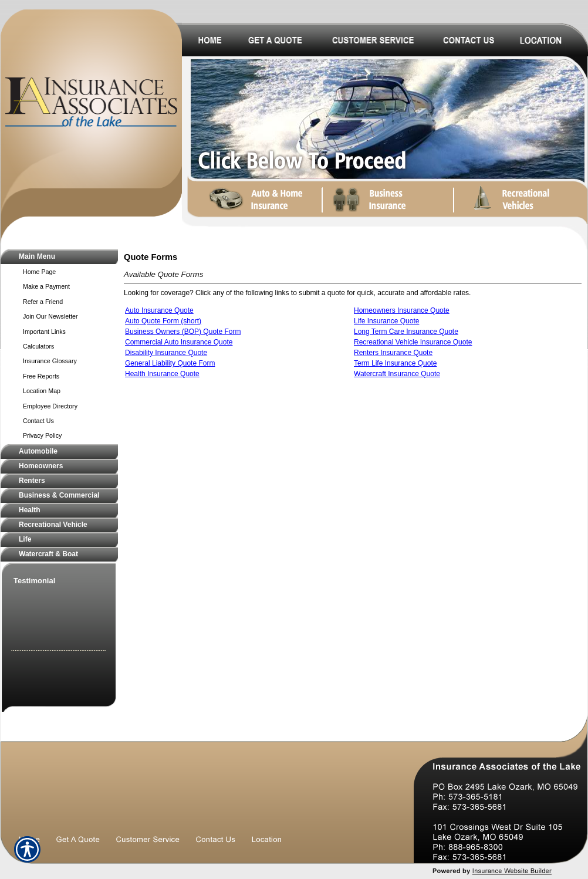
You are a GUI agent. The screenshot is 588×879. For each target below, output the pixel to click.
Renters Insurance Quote (393, 353)
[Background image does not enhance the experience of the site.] (59, 257)
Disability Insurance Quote (166, 353)
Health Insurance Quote (162, 374)
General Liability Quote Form (170, 363)
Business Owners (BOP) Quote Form (183, 332)
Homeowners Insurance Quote (402, 310)
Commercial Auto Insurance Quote (179, 342)
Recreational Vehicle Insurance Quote (413, 342)
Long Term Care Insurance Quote (406, 332)
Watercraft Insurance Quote (397, 374)
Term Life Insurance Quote (395, 363)
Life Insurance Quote (386, 321)
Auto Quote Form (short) (163, 321)
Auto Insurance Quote (159, 310)
